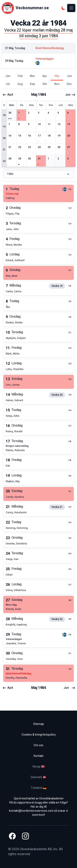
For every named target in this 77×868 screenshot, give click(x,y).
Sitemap (39, 724)
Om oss (38, 745)
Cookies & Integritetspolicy (39, 735)
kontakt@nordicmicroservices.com (31, 811)
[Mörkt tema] (63, 8)
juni (70, 95)
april (8, 95)
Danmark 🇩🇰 (38, 777)
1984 (38, 174)
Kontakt (39, 756)
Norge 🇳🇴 (39, 767)
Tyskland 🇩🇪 (39, 788)
